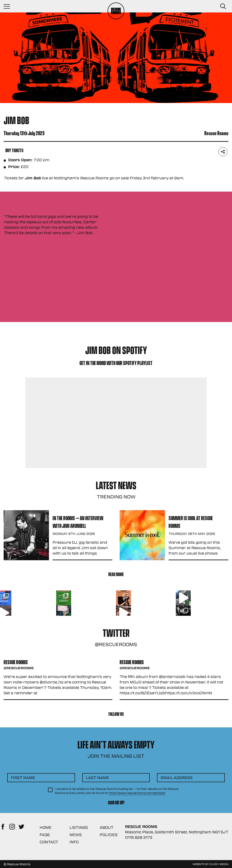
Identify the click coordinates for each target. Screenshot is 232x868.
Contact (49, 842)
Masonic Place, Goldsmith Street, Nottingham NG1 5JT (177, 832)
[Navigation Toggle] (9, 6)
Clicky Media (219, 864)
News (76, 835)
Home (46, 827)
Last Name (97, 778)
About (107, 827)
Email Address (177, 778)
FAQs (45, 835)
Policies (109, 835)
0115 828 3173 (139, 837)
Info (74, 842)
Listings (79, 827)
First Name (23, 778)
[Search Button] (223, 6)
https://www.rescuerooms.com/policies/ (137, 793)
